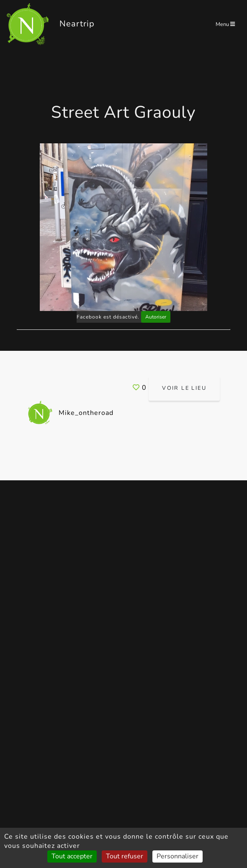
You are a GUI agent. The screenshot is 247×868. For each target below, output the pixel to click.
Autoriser (156, 317)
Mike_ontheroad (70, 413)
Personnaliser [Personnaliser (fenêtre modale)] (178, 856)
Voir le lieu (184, 388)
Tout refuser (125, 856)
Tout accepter (72, 856)
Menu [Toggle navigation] (225, 24)
